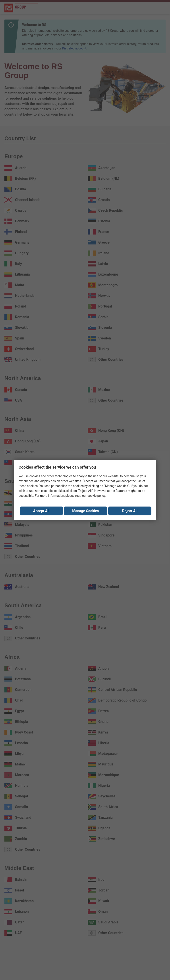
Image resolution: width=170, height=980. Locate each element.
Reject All (130, 511)
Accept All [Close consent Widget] (41, 511)
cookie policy (96, 496)
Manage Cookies (85, 511)
